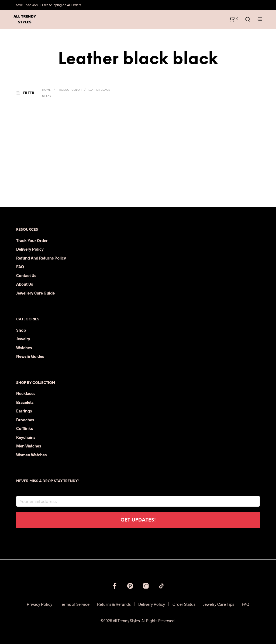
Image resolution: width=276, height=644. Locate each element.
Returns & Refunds (114, 604)
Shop (21, 330)
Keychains (26, 437)
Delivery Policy (30, 249)
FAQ (20, 267)
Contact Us (26, 275)
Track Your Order (32, 240)
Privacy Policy (39, 604)
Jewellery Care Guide (35, 293)
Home (46, 90)
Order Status (184, 604)
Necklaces (26, 393)
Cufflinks (25, 428)
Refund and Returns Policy (41, 258)
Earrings (24, 411)
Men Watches (29, 446)
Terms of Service (75, 604)
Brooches (25, 420)
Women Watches (31, 455)
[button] (234, 19)
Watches (24, 348)
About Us (25, 284)
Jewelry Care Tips (219, 604)
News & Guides (30, 356)
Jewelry (23, 339)
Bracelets (25, 402)
